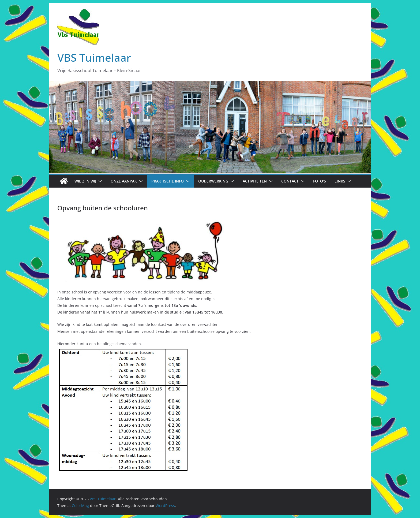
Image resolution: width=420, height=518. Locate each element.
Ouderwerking (213, 181)
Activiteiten (255, 181)
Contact (290, 181)
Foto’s (320, 181)
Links (340, 181)
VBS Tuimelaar (94, 57)
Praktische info (168, 181)
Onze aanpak (124, 181)
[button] (99, 181)
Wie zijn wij (85, 181)
